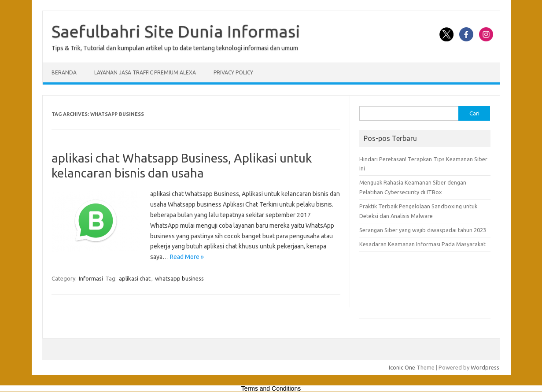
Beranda (64, 72)
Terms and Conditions (271, 388)
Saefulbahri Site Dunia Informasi (176, 31)
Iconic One (402, 367)
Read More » (187, 257)
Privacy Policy (233, 72)
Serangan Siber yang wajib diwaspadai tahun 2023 (423, 230)
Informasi (91, 278)
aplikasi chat (135, 278)
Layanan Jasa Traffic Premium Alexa (145, 72)
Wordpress (485, 367)
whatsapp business (179, 278)
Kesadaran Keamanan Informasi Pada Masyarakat (422, 244)
